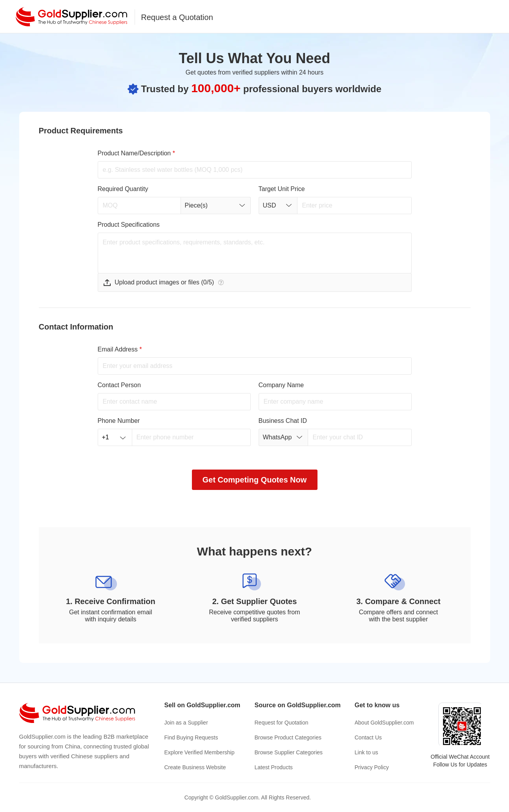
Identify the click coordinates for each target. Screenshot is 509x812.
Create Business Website (195, 767)
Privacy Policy (372, 767)
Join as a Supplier (186, 723)
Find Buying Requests (191, 737)
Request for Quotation (282, 723)
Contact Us (368, 737)
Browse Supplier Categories (289, 752)
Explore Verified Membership (200, 752)
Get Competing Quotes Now (255, 480)
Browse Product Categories (288, 737)
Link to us (367, 752)
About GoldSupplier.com (384, 723)
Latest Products (274, 767)
